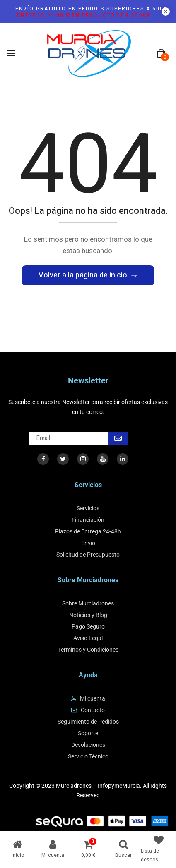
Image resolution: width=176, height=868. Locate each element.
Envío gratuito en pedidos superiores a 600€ (91, 12)
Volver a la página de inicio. (84, 275)
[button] (161, 54)
